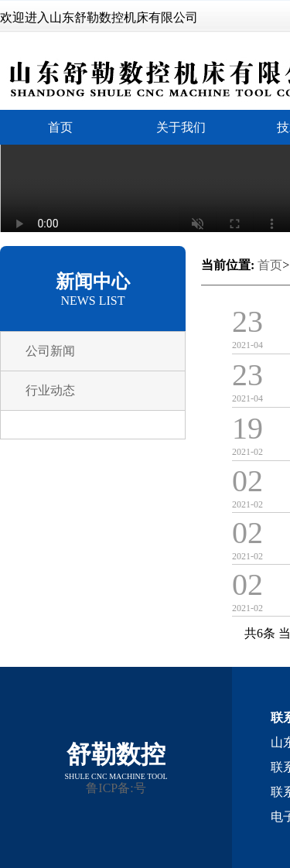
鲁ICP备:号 (116, 788)
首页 (270, 265)
